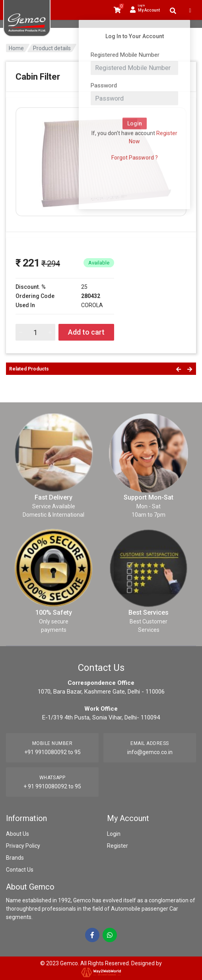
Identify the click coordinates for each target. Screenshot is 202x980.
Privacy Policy (23, 846)
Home (16, 48)
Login (114, 834)
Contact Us (20, 870)
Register (118, 846)
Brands (15, 858)
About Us (17, 834)
